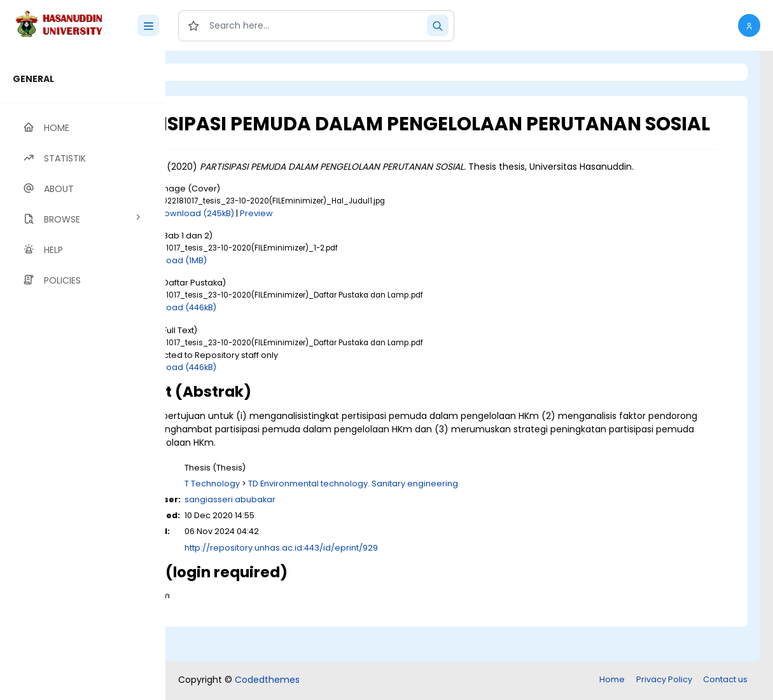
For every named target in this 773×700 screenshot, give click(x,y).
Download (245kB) (301, 249)
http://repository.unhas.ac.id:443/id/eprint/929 (386, 583)
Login (219, 72)
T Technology (317, 519)
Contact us (725, 681)
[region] (83, 375)
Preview (361, 249)
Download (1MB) (278, 296)
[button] (749, 25)
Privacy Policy (664, 681)
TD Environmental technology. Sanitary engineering (457, 519)
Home (612, 681)
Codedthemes (267, 681)
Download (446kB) (283, 344)
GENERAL (33, 79)
